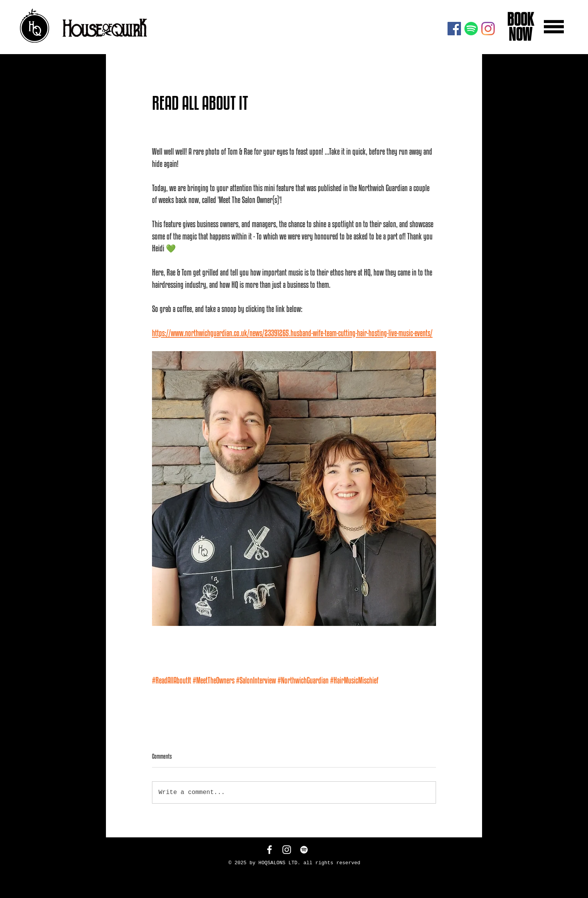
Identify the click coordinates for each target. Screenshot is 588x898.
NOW (519, 34)
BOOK (519, 19)
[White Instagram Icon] (287, 850)
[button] (554, 27)
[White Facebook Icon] (269, 850)
